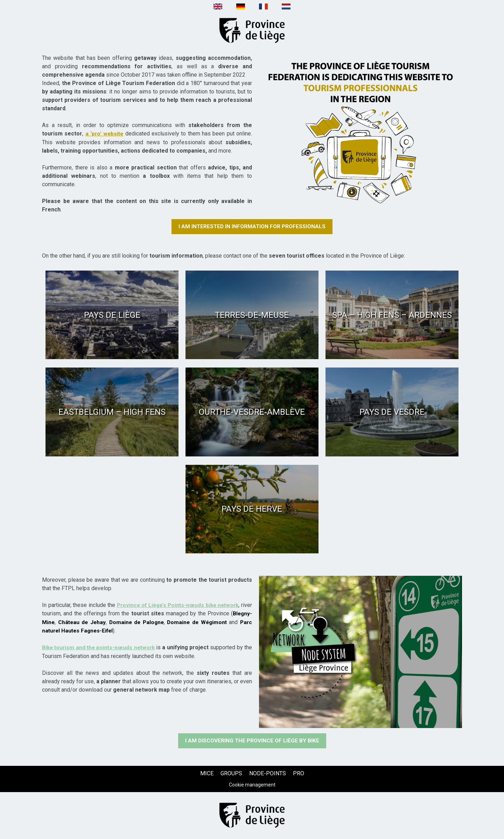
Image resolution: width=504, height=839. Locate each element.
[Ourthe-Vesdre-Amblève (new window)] (252, 412)
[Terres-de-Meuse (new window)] (252, 315)
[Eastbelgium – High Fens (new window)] (112, 412)
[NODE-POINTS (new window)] (268, 774)
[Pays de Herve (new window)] (252, 509)
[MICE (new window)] (207, 774)
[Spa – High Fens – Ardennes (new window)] (392, 315)
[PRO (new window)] (299, 774)
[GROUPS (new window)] (231, 774)
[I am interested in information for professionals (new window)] (252, 226)
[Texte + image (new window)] (360, 130)
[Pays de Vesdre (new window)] (392, 412)
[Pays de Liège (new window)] (112, 315)
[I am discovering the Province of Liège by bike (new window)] (252, 741)
